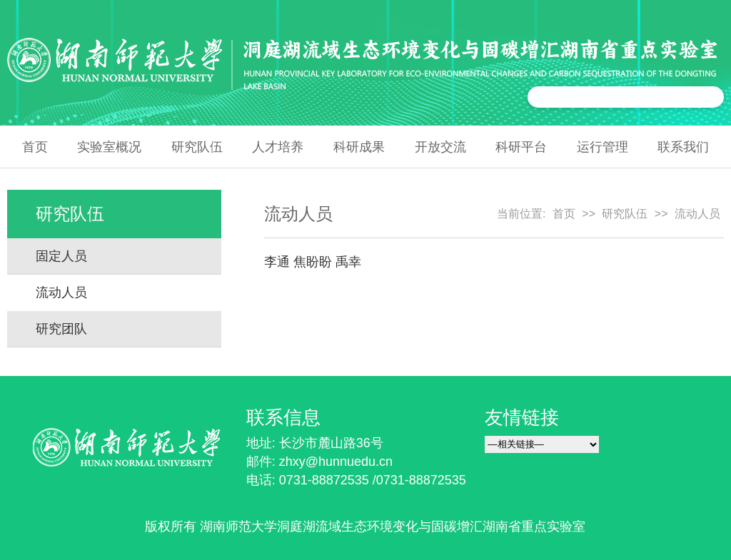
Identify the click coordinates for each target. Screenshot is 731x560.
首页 (35, 147)
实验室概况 (109, 147)
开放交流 (440, 147)
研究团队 (61, 329)
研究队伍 (197, 147)
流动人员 (61, 292)
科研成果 (359, 147)
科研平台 (521, 147)
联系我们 (683, 147)
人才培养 (278, 147)
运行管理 (603, 147)
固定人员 (61, 256)
